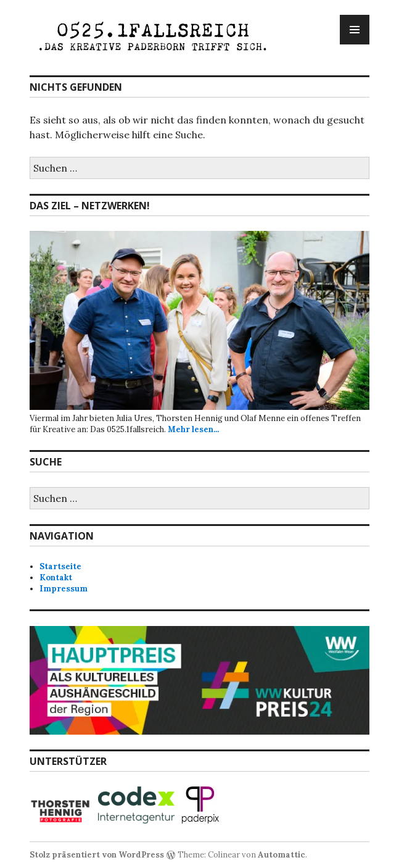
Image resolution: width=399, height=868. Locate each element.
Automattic (282, 855)
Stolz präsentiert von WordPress (97, 855)
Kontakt (56, 578)
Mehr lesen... (193, 429)
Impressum (64, 589)
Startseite (60, 566)
